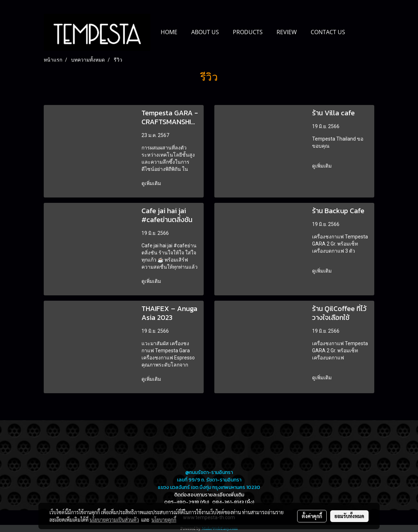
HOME (169, 32)
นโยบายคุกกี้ (164, 520)
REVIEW (287, 32)
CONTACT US (328, 32)
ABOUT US (205, 32)
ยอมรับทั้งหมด (349, 516)
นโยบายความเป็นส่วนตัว (114, 520)
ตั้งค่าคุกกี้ (312, 516)
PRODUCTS (248, 32)
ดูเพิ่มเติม (152, 183)
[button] (358, 32)
